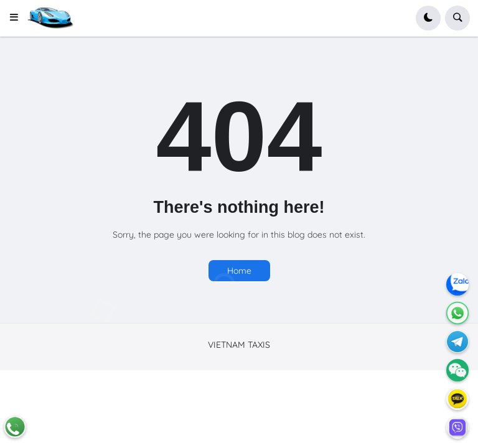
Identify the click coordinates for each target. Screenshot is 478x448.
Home (239, 271)
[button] (18, 18)
